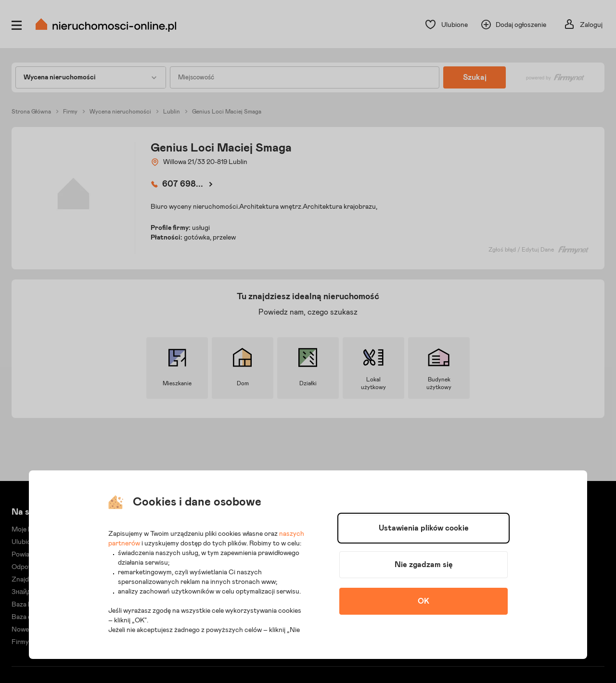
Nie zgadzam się (424, 565)
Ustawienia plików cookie (424, 528)
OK (423, 601)
